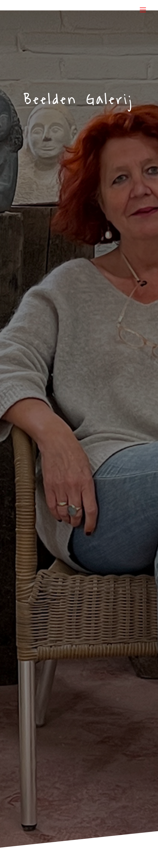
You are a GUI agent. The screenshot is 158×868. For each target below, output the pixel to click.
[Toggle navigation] (143, 10)
